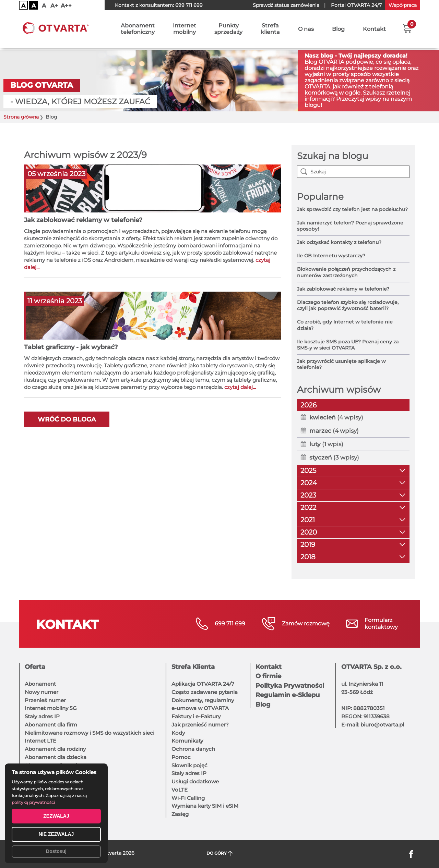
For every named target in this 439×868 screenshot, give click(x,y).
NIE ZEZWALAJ (56, 834)
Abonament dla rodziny (55, 749)
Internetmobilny (185, 30)
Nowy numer (41, 692)
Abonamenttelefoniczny (138, 30)
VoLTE (180, 790)
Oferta (35, 667)
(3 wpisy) (334, 457)
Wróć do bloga (67, 419)
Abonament (40, 684)
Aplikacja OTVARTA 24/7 (203, 684)
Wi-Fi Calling (188, 798)
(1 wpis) (326, 444)
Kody (178, 733)
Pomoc (181, 757)
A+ (54, 6)
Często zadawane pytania (205, 692)
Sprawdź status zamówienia (286, 5)
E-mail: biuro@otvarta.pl (373, 725)
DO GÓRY (220, 853)
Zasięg (180, 814)
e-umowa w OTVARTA (200, 708)
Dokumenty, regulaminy (203, 700)
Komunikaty (187, 741)
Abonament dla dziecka (56, 757)
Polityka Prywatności (290, 686)
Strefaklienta (270, 30)
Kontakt (374, 30)
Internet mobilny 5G (51, 708)
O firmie (268, 676)
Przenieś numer (45, 700)
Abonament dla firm (51, 725)
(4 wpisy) (336, 417)
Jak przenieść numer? (200, 725)
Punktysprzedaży (228, 30)
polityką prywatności (33, 802)
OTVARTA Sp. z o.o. (371, 667)
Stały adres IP (42, 716)
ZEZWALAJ (56, 816)
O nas (306, 30)
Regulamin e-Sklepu (288, 695)
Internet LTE (40, 741)
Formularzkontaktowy (381, 624)
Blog (338, 30)
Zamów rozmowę (306, 624)
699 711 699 (189, 5)
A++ (66, 6)
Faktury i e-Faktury (196, 716)
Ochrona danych (193, 749)
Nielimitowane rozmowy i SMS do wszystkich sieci (90, 733)
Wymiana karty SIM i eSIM (205, 806)
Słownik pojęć (189, 765)
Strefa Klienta (193, 667)
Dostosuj (56, 851)
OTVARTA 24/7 (356, 5)
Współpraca (403, 5)
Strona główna (21, 117)
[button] (407, 29)
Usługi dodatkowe (195, 781)
